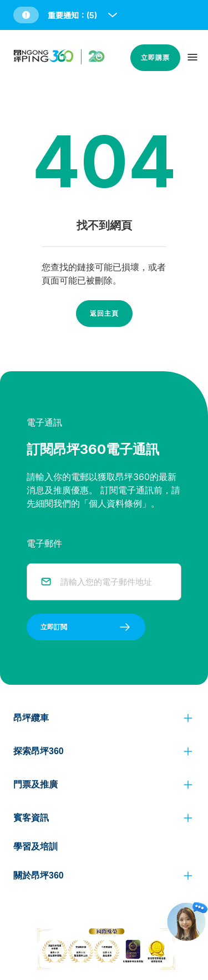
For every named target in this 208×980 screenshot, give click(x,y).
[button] (66, 15)
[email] (114, 582)
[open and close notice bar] (113, 15)
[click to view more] (188, 718)
